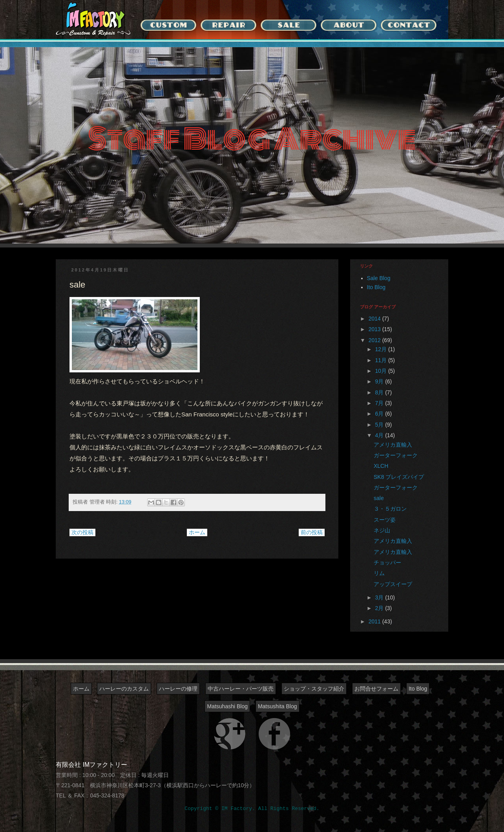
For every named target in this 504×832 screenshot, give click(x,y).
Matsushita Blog (278, 706)
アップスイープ (393, 584)
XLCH (381, 466)
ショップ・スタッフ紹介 (314, 689)
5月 (380, 425)
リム (379, 573)
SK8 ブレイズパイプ (399, 477)
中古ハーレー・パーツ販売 (241, 689)
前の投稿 (312, 532)
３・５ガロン (390, 509)
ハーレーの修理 (178, 689)
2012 (375, 340)
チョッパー (387, 563)
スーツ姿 (385, 520)
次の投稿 (82, 532)
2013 (375, 329)
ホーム (197, 532)
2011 (375, 621)
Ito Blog (376, 287)
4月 (380, 435)
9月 (380, 381)
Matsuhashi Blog (227, 706)
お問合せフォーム (376, 689)
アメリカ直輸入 (393, 445)
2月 (380, 608)
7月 (380, 403)
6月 (380, 414)
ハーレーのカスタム (124, 689)
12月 (381, 349)
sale (379, 498)
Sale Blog (379, 278)
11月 (381, 360)
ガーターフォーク (396, 455)
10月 (381, 371)
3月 (380, 597)
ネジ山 (382, 530)
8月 (380, 392)
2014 (375, 319)
